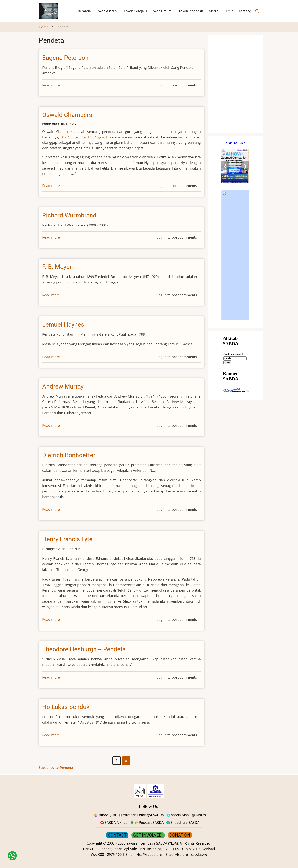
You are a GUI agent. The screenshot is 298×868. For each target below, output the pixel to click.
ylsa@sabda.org (149, 854)
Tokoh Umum (161, 11)
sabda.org (199, 854)
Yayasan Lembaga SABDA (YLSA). (153, 843)
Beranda (84, 11)
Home (44, 27)
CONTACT (117, 835)
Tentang (245, 11)
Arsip (229, 11)
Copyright (94, 843)
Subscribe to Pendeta (56, 768)
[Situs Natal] (235, 84)
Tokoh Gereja (134, 11)
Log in (162, 85)
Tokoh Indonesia (191, 11)
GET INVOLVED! (148, 835)
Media (214, 11)
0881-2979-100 (110, 854)
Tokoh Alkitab (106, 11)
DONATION (180, 835)
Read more (51, 85)
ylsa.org (182, 854)
